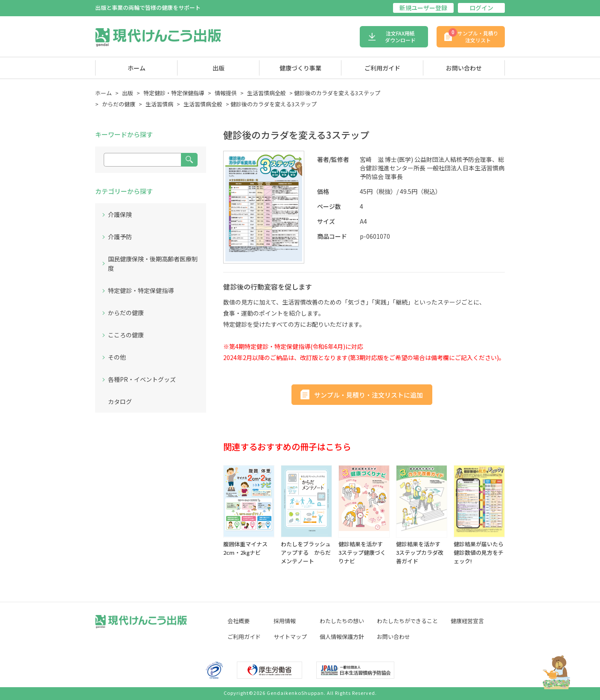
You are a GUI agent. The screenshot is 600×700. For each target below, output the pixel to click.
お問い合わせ (464, 68)
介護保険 (120, 214)
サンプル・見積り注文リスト (473, 36)
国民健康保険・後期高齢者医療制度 (153, 264)
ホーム (137, 68)
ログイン (481, 8)
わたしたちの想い (342, 621)
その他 (117, 357)
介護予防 (120, 237)
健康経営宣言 (467, 621)
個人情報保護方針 (342, 637)
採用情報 (285, 621)
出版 (218, 68)
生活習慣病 (159, 104)
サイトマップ (290, 637)
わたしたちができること (407, 621)
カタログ (120, 401)
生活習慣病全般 (267, 93)
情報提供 (226, 93)
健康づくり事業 (300, 68)
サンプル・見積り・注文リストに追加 (368, 395)
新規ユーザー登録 (423, 8)
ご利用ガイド (382, 68)
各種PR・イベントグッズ (142, 379)
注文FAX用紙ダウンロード (400, 37)
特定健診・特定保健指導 (174, 93)
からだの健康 (119, 104)
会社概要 (239, 621)
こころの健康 (126, 335)
